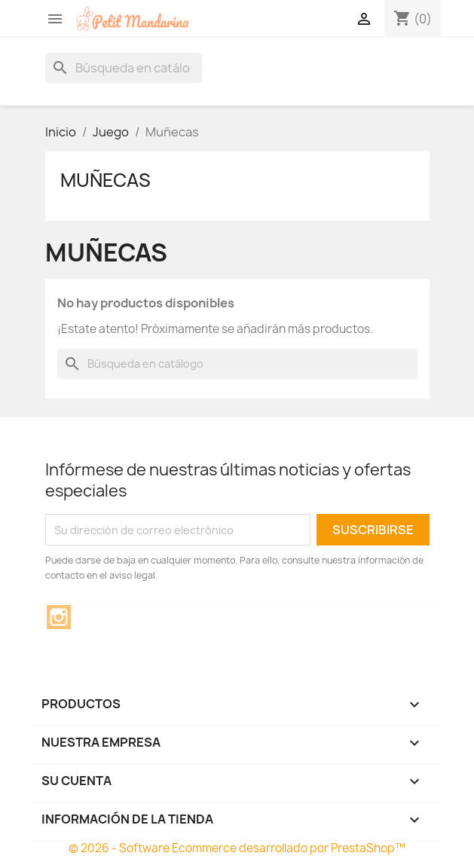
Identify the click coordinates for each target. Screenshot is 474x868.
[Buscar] (124, 68)
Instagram (59, 617)
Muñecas (106, 180)
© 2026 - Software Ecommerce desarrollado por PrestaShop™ (237, 848)
